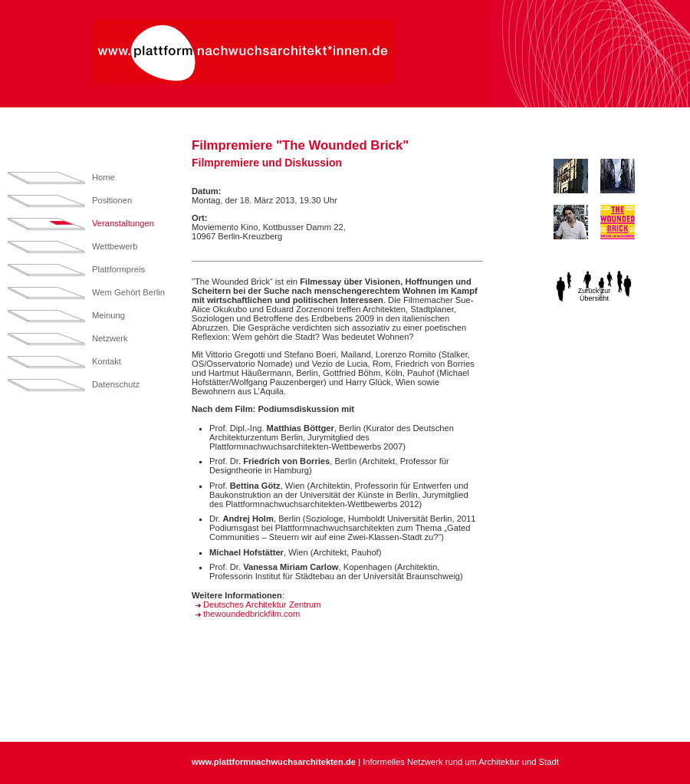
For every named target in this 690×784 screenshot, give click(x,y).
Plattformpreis (118, 269)
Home (103, 177)
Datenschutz (116, 384)
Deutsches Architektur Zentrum (262, 604)
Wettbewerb (115, 246)
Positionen (112, 200)
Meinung (108, 315)
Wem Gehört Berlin (128, 292)
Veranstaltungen (123, 223)
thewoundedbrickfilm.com (251, 614)
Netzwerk (110, 338)
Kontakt (107, 361)
